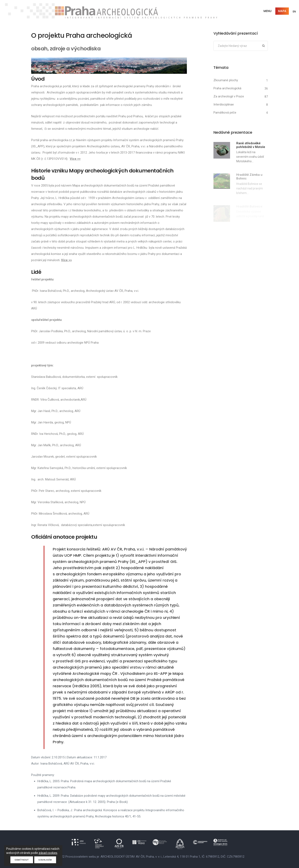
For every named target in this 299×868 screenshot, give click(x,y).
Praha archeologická (227, 88)
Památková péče (225, 113)
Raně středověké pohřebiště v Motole (251, 145)
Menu (267, 11)
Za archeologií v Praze (229, 96)
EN (294, 12)
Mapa (282, 11)
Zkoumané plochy (226, 80)
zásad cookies (48, 853)
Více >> (75, 159)
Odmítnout (22, 860)
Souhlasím (45, 860)
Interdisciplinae (224, 104)
